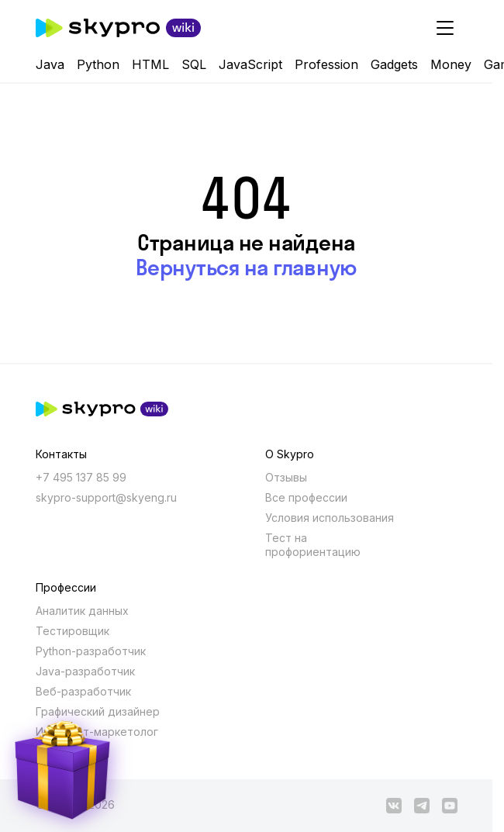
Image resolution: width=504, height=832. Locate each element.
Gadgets (394, 64)
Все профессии (306, 497)
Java (50, 64)
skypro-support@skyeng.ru (106, 497)
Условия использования (330, 518)
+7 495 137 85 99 (81, 477)
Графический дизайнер (98, 711)
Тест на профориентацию (313, 545)
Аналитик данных (82, 611)
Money (451, 64)
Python (98, 64)
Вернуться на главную (246, 268)
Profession (326, 64)
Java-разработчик (85, 671)
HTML (150, 64)
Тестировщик (72, 631)
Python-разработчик (91, 651)
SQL (194, 64)
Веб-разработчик (83, 691)
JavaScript (250, 64)
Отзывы (286, 477)
